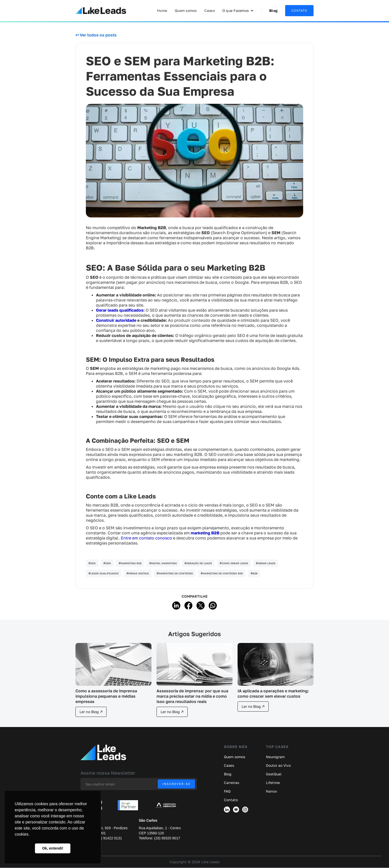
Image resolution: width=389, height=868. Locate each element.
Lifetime (273, 783)
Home (162, 11)
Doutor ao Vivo (278, 765)
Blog (273, 11)
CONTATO (299, 11)
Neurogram (275, 757)
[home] (101, 11)
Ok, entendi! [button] (53, 848)
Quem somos (186, 11)
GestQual (274, 774)
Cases (210, 11)
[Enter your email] (139, 784)
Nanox (271, 791)
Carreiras (231, 783)
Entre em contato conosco (146, 538)
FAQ (227, 791)
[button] (238, 11)
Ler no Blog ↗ (91, 712)
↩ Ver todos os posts (96, 35)
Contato (231, 800)
